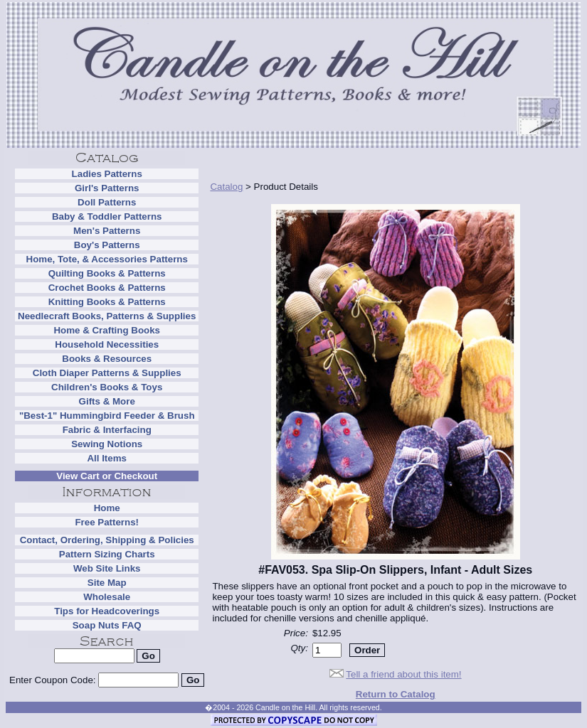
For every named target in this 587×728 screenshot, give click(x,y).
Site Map (107, 583)
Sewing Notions (107, 444)
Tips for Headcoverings (107, 611)
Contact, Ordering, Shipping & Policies (107, 540)
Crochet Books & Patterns (107, 288)
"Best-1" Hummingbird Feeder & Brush (107, 416)
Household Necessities (107, 344)
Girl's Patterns (107, 188)
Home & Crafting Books (107, 330)
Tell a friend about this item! (403, 674)
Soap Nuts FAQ (107, 625)
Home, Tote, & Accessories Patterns (107, 259)
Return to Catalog (396, 694)
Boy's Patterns (107, 245)
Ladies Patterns (107, 174)
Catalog (226, 187)
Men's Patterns (107, 231)
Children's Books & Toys (107, 387)
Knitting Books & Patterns (107, 302)
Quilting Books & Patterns (107, 273)
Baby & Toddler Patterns (107, 216)
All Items (107, 458)
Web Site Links (107, 568)
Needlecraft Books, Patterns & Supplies (107, 316)
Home (107, 508)
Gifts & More (107, 401)
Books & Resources (107, 359)
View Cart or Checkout (107, 476)
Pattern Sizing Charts (107, 554)
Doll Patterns (107, 202)
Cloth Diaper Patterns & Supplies (107, 373)
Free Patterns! (107, 522)
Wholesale (107, 597)
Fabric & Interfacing (107, 430)
